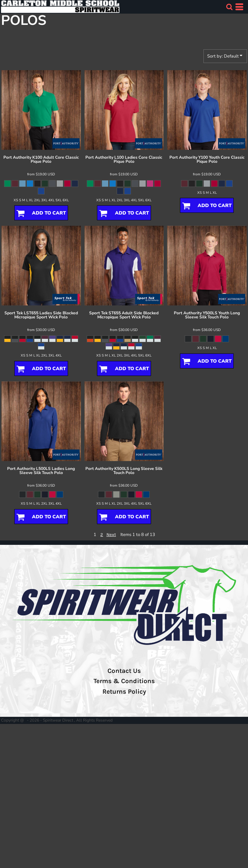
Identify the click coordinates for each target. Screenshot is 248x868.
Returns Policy (124, 692)
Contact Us (124, 671)
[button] (229, 7)
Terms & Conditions (124, 681)
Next (111, 534)
